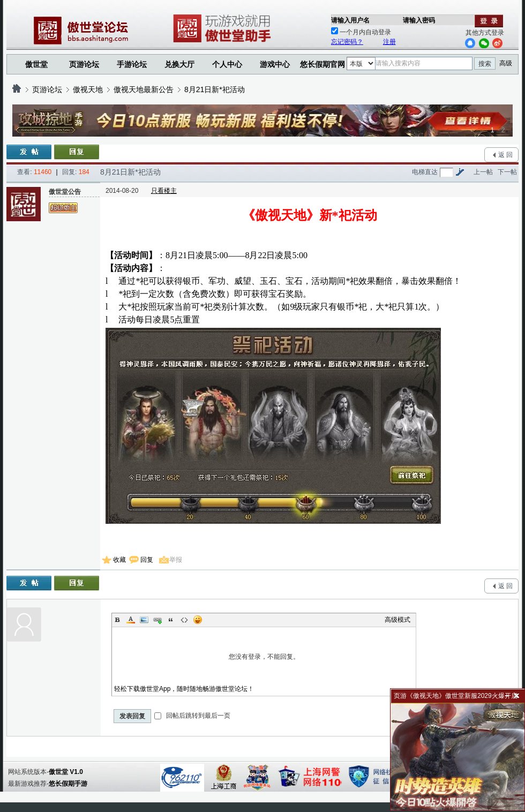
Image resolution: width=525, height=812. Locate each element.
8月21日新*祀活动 (215, 89)
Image (144, 620)
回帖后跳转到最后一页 (192, 716)
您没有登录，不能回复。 (264, 657)
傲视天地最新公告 (144, 89)
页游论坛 (84, 64)
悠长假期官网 (322, 64)
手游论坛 (132, 64)
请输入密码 (419, 20)
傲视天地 (88, 89)
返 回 (505, 155)
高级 (506, 63)
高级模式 (397, 620)
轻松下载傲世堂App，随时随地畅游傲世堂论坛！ (184, 689)
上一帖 (483, 172)
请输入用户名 (350, 20)
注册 (389, 42)
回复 (147, 560)
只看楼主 (164, 191)
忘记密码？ (347, 42)
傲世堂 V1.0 (66, 772)
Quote (171, 620)
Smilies (198, 620)
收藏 (119, 560)
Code (184, 620)
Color (131, 620)
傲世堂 (36, 64)
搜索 (485, 64)
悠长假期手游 (68, 784)
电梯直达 (425, 172)
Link (157, 620)
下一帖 (507, 172)
